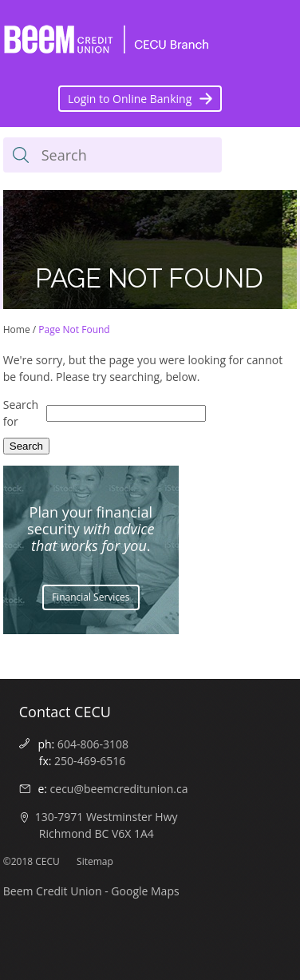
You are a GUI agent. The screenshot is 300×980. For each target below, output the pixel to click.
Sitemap (95, 861)
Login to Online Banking (130, 99)
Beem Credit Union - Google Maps (91, 891)
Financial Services (91, 597)
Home (17, 329)
